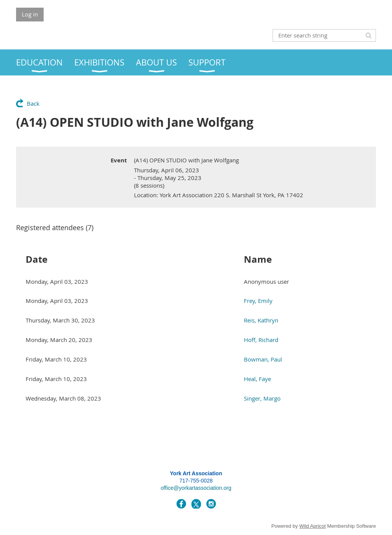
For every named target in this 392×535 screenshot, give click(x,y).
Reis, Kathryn (261, 320)
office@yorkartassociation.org (196, 488)
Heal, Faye (257, 379)
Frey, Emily (258, 301)
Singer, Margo (262, 398)
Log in (30, 14)
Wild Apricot (313, 526)
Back (33, 103)
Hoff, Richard (261, 340)
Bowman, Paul (263, 359)
